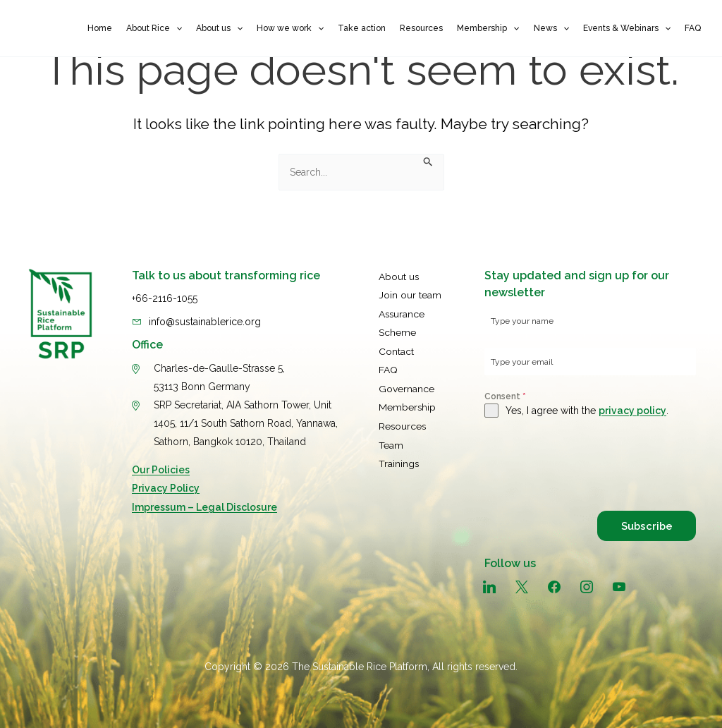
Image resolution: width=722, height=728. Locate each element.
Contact (396, 349)
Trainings (399, 459)
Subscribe (645, 526)
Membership (488, 28)
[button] (176, 28)
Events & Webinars (627, 28)
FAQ (693, 28)
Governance (406, 386)
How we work (290, 28)
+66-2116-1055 (165, 298)
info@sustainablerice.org (205, 321)
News (551, 28)
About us (219, 28)
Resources (421, 28)
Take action (362, 28)
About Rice (154, 28)
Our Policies (161, 469)
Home (100, 28)
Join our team (410, 294)
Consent (505, 396)
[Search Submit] (428, 163)
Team (391, 441)
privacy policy (632, 411)
